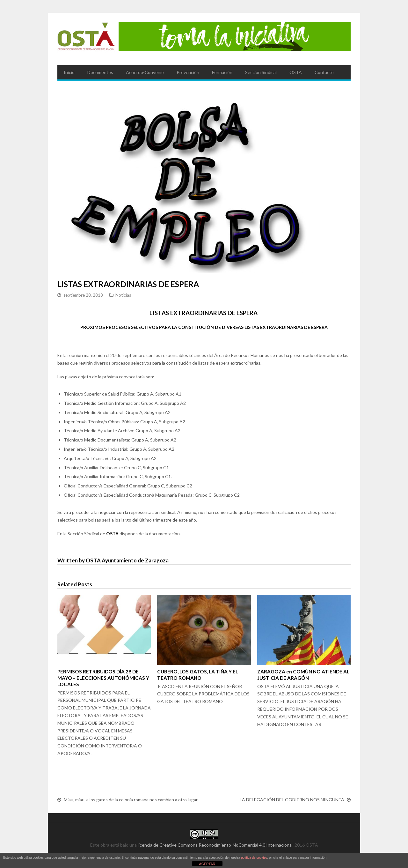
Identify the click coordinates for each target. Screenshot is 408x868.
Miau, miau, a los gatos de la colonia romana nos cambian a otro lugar (131, 800)
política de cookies (254, 858)
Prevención (188, 72)
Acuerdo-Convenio (145, 72)
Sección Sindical (261, 72)
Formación (222, 72)
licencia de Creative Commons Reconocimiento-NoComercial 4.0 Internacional (215, 845)
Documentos (100, 72)
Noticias (123, 295)
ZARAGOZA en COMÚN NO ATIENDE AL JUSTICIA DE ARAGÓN (303, 675)
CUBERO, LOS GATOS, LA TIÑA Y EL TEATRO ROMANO (198, 675)
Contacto (324, 72)
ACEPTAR (207, 864)
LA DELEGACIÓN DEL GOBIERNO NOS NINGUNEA (292, 800)
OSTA (296, 72)
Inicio (69, 72)
